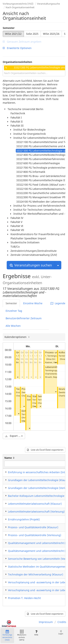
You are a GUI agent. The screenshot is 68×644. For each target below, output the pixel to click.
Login (61, 632)
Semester (9, 28)
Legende (58, 303)
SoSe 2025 (32, 34)
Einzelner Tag (14, 311)
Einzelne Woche (33, 303)
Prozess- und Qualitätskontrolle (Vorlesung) (35, 535)
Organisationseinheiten (17, 62)
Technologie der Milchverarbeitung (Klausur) (36, 574)
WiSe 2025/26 (51, 34)
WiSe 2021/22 (13, 34)
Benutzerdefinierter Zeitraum (24, 318)
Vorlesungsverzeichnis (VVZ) (18, 4)
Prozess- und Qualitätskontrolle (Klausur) (33, 527)
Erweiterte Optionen (17, 48)
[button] (18, 377)
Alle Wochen (13, 326)
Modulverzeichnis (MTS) (22, 635)
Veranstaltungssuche (48, 4)
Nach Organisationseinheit (20, 7)
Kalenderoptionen (16, 337)
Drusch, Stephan (53, 377)
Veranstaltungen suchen (31, 265)
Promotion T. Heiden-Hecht (24, 598)
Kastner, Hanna (52, 362)
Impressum (46, 622)
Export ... (14, 436)
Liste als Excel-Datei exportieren (45, 450)
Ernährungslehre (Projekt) (24, 519)
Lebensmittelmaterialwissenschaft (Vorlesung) (36, 512)
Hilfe (36, 633)
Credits (62, 622)
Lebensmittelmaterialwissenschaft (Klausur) (35, 504)
